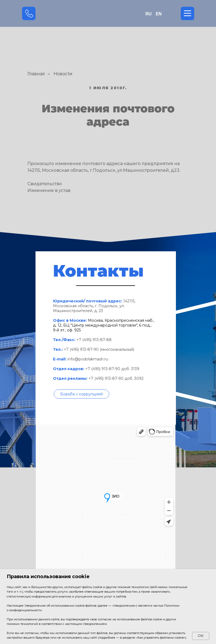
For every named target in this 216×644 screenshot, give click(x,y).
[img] (108, 14)
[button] (82, 394)
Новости (63, 74)
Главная (36, 74)
